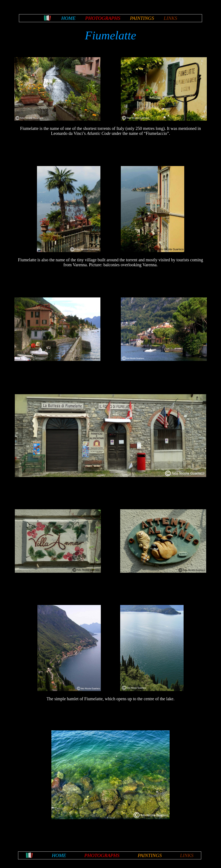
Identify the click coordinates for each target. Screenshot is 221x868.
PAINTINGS (142, 18)
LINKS (170, 18)
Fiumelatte (110, 35)
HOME (68, 18)
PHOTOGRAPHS (103, 18)
